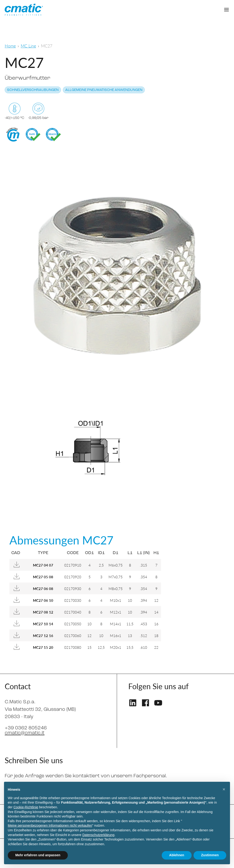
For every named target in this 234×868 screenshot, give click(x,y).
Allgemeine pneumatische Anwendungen (104, 90)
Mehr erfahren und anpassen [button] (38, 855)
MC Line (28, 46)
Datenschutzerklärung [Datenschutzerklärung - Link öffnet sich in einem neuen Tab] (98, 835)
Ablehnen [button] (177, 855)
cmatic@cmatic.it (25, 733)
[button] (224, 789)
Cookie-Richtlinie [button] (26, 807)
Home (10, 46)
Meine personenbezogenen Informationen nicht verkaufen (50, 825)
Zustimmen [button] (210, 855)
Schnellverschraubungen (33, 90)
